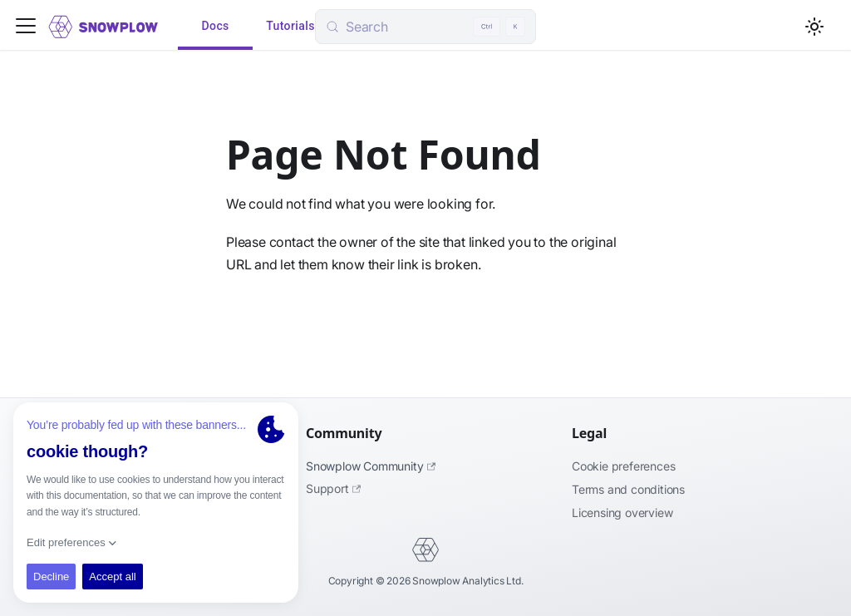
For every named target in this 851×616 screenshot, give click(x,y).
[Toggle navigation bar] (26, 27)
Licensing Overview (622, 513)
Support (333, 488)
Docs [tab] (215, 27)
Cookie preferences (623, 466)
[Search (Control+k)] (425, 27)
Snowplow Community (371, 466)
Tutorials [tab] (290, 27)
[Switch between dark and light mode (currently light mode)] (814, 27)
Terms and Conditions (628, 489)
